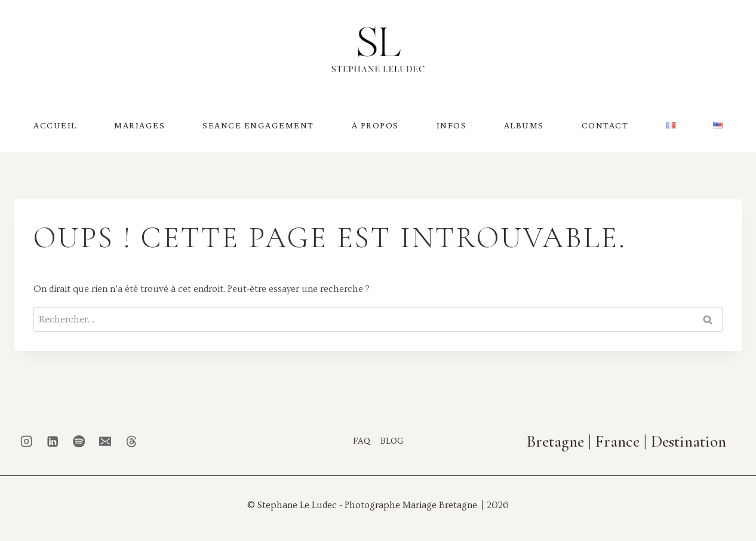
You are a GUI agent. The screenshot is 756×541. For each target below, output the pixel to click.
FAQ (362, 440)
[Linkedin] (53, 441)
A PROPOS (375, 125)
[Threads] (131, 441)
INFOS (452, 125)
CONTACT (605, 125)
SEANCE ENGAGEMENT (258, 125)
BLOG (392, 440)
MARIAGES (139, 125)
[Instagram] (27, 441)
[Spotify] (79, 441)
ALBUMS (524, 125)
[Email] (105, 441)
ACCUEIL (55, 125)
